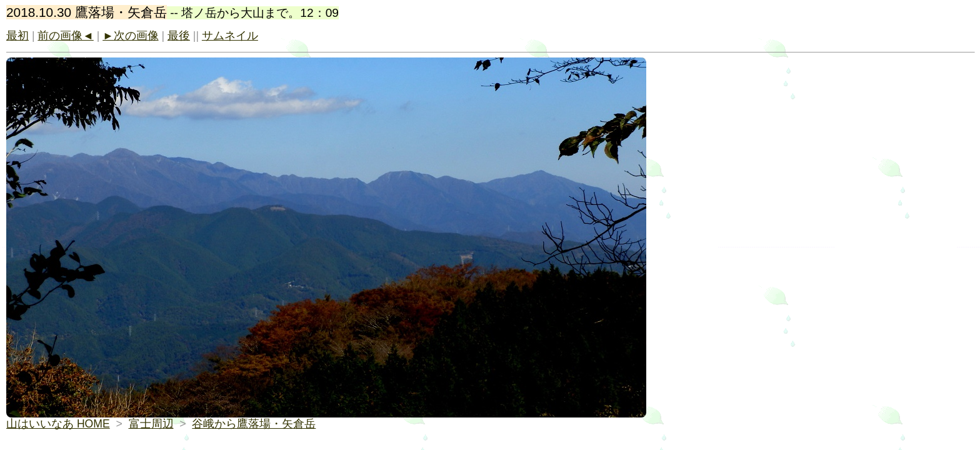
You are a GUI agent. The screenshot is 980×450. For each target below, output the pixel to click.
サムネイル (230, 36)
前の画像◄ (65, 36)
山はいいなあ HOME (58, 424)
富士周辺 (151, 424)
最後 (179, 36)
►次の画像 (130, 36)
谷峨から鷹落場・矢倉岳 (254, 424)
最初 (17, 36)
